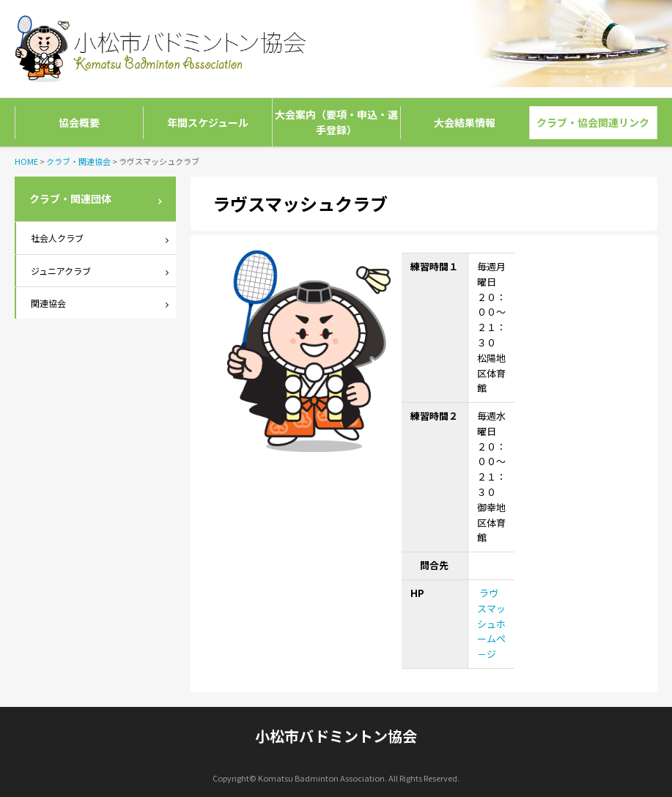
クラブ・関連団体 (70, 199)
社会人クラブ (57, 238)
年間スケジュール (208, 122)
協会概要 (79, 122)
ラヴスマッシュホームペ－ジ (491, 623)
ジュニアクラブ (61, 271)
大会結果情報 (465, 122)
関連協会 (48, 303)
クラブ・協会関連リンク (593, 122)
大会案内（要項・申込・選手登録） (336, 122)
